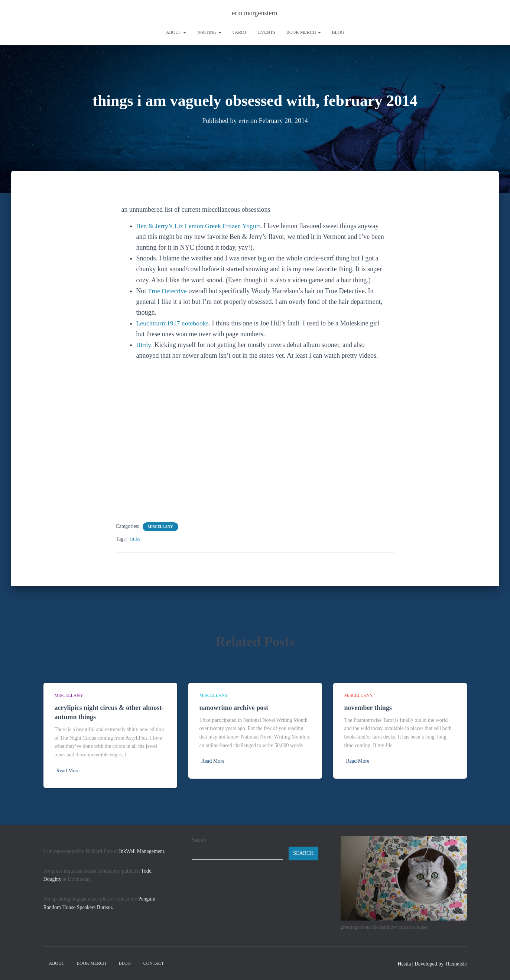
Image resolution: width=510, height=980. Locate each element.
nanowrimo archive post (234, 708)
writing (209, 32)
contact (154, 963)
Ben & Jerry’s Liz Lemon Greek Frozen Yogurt (199, 226)
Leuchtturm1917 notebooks (173, 323)
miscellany (160, 527)
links (135, 539)
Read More (68, 771)
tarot (240, 32)
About (176, 32)
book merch (304, 32)
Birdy (144, 345)
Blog (338, 32)
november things (368, 708)
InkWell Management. (142, 851)
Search (199, 840)
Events (267, 32)
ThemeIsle (456, 964)
